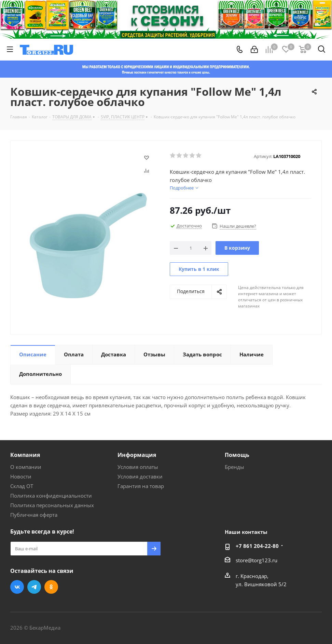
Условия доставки (140, 476)
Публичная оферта (34, 515)
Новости (21, 476)
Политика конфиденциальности (51, 496)
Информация (137, 455)
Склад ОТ (22, 486)
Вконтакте (17, 587)
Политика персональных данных (52, 505)
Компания (25, 455)
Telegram (34, 587)
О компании (26, 467)
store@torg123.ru (257, 560)
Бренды (234, 467)
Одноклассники (51, 587)
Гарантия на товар (141, 486)
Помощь (237, 455)
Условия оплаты (138, 467)
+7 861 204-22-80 (257, 546)
